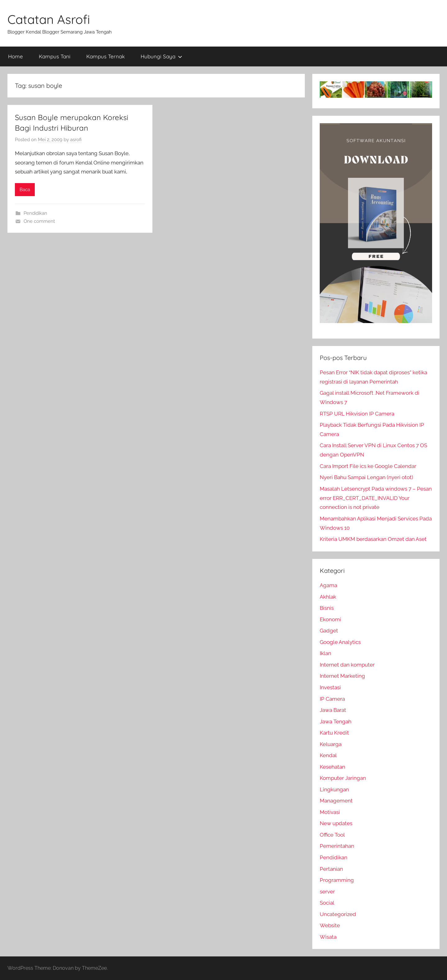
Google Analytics (340, 642)
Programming (337, 880)
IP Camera (332, 699)
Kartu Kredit (334, 733)
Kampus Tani (55, 56)
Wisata (328, 937)
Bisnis (327, 608)
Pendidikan (35, 213)
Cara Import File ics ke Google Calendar (368, 466)
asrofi (76, 140)
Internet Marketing (342, 676)
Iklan (325, 653)
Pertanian (331, 869)
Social (327, 903)
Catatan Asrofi (49, 19)
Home (16, 56)
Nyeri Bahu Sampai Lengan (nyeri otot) (366, 477)
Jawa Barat (333, 710)
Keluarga (331, 744)
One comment (39, 221)
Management (336, 801)
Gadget (329, 631)
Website (330, 925)
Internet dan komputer (347, 665)
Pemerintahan (337, 846)
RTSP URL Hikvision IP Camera (357, 414)
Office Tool (332, 835)
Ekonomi (330, 619)
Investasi (330, 687)
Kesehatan (332, 767)
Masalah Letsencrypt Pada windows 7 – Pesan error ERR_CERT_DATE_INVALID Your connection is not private (376, 498)
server (327, 892)
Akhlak (328, 597)
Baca (25, 190)
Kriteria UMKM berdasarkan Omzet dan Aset (373, 539)
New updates (336, 823)
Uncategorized (338, 914)
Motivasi (330, 812)
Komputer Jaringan (343, 778)
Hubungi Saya (161, 56)
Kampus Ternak (106, 56)
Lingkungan (334, 789)
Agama (328, 585)
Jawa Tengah (336, 722)
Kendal (328, 755)
